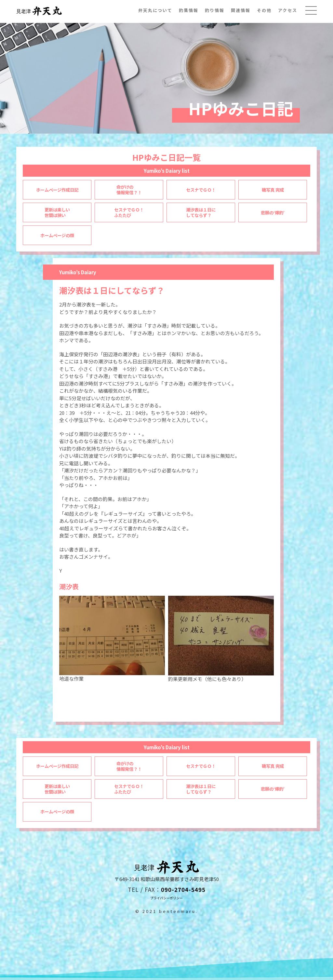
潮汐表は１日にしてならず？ (201, 789)
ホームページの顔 (57, 812)
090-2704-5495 (183, 889)
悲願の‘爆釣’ (273, 789)
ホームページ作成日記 (57, 766)
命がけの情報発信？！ (129, 766)
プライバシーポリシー (166, 898)
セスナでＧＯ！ (201, 766)
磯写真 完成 (273, 766)
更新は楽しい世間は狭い (57, 789)
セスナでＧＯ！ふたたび (129, 789)
